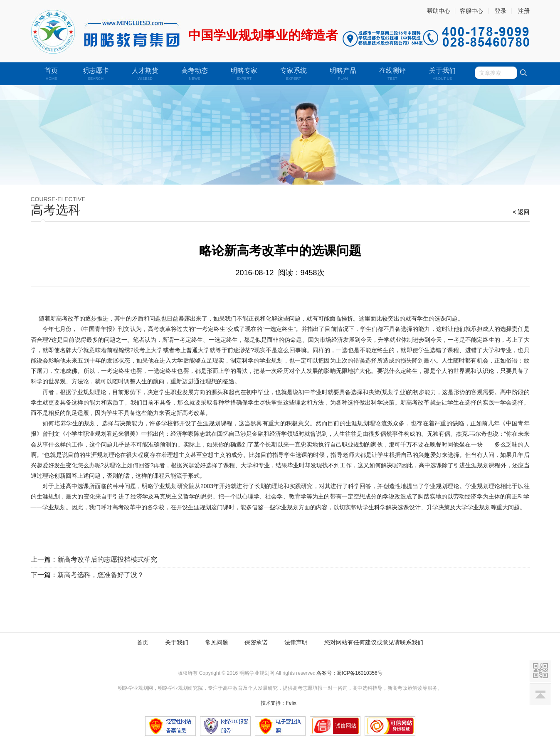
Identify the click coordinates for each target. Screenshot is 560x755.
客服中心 (471, 11)
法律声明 (296, 642)
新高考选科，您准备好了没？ (101, 575)
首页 (143, 642)
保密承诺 (256, 642)
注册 (524, 11)
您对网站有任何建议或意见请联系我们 (374, 642)
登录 (501, 11)
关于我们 (177, 642)
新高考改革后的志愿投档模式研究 (107, 559)
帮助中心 (439, 11)
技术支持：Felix (278, 703)
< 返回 (521, 212)
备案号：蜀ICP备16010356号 (349, 673)
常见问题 (217, 642)
